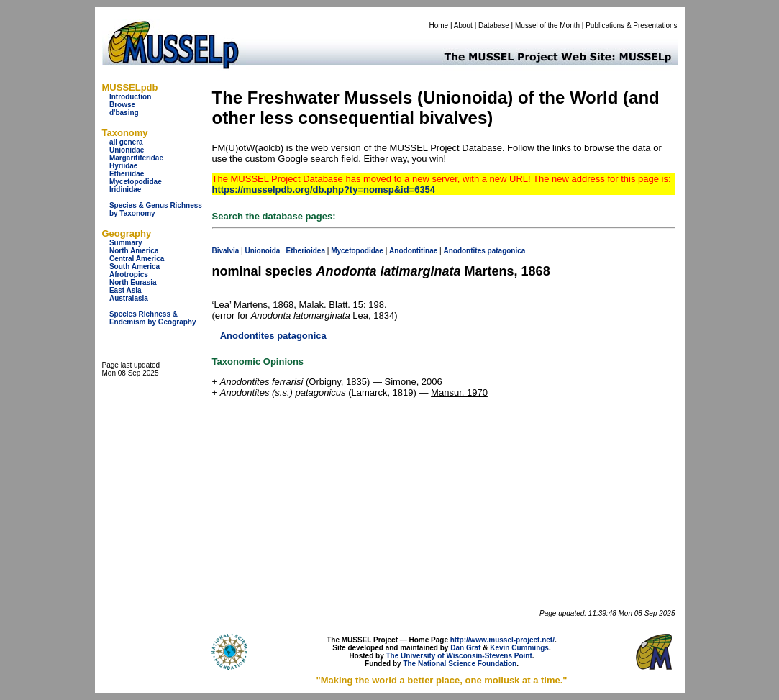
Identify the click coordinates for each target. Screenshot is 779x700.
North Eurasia (133, 282)
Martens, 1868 (264, 305)
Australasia (129, 298)
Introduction (130, 97)
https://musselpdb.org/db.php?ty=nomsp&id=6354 (324, 190)
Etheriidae (127, 174)
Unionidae (127, 150)
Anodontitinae (413, 251)
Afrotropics (129, 274)
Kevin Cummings (519, 648)
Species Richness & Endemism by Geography (153, 318)
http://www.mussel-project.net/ (502, 640)
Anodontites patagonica (273, 336)
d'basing (124, 113)
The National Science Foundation (460, 664)
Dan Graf (465, 648)
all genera (126, 142)
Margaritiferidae (136, 158)
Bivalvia (226, 251)
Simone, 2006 (414, 382)
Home (438, 26)
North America (134, 251)
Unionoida (262, 251)
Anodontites (464, 251)
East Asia (126, 290)
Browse (122, 105)
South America (135, 267)
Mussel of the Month (547, 26)
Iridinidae (125, 190)
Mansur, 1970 (459, 392)
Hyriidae (123, 166)
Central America (137, 259)
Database (494, 26)
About (463, 26)
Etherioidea (306, 251)
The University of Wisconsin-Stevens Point (459, 656)
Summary (126, 243)
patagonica (507, 251)
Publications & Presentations (631, 26)
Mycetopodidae (136, 182)
